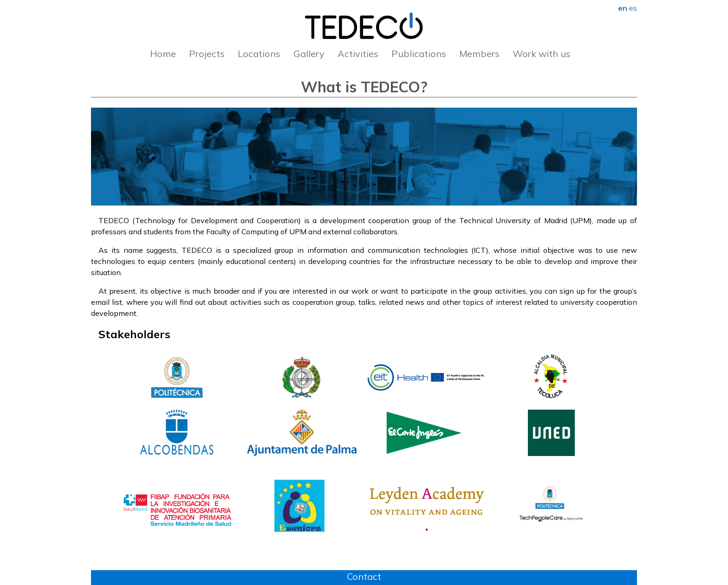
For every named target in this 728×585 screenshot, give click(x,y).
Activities (358, 54)
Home (163, 54)
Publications (419, 54)
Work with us (542, 54)
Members (479, 54)
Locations (259, 54)
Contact (364, 576)
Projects (207, 54)
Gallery (309, 54)
